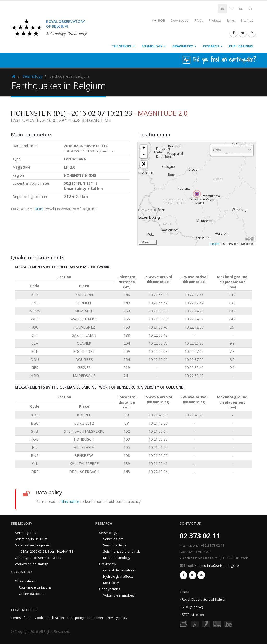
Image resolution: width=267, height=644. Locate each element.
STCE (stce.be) (193, 615)
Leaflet (215, 244)
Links (231, 20)
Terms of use (21, 618)
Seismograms (26, 533)
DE (250, 9)
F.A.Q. (199, 20)
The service (122, 46)
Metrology (111, 583)
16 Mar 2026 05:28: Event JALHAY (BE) (47, 551)
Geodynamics (110, 589)
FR (232, 9)
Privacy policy (117, 618)
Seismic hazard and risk (121, 551)
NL (241, 9)
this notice (71, 501)
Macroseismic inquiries (33, 545)
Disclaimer (95, 618)
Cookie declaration (49, 618)
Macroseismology (117, 558)
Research (211, 46)
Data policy (76, 618)
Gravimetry (183, 46)
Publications (241, 46)
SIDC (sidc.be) (192, 607)
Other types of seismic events (38, 558)
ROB (158, 20)
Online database (32, 594)
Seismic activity (114, 545)
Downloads (180, 20)
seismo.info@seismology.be (217, 566)
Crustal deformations (119, 570)
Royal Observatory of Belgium (205, 600)
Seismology (152, 46)
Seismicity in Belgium (31, 539)
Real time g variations (35, 588)
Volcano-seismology (119, 595)
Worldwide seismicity (31, 564)
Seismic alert (113, 539)
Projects (215, 20)
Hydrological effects (118, 577)
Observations (25, 581)
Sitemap (247, 20)
